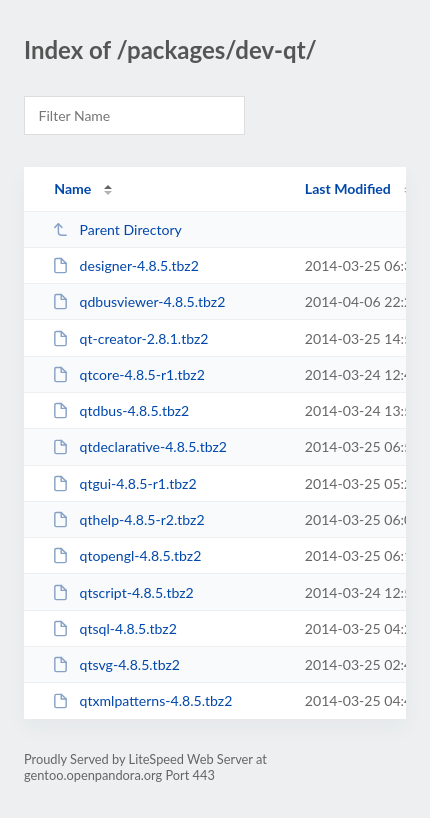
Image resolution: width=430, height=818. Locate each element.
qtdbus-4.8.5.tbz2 (120, 410)
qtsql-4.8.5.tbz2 (114, 628)
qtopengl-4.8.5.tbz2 (126, 555)
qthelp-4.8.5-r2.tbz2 (128, 519)
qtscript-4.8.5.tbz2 (123, 592)
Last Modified (348, 188)
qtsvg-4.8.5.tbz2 (116, 664)
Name (72, 188)
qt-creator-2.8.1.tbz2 (130, 338)
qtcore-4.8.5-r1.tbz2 (128, 374)
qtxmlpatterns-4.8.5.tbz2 (142, 700)
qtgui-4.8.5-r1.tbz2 (124, 483)
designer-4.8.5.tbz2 (125, 265)
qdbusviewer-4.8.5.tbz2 (138, 301)
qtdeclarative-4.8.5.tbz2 (139, 446)
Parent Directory (117, 229)
